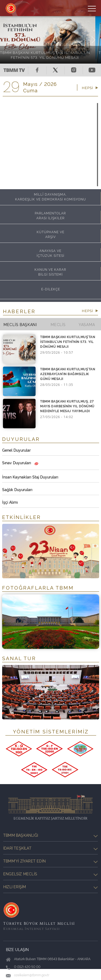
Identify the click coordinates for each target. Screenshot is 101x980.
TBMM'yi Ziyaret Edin (50, 861)
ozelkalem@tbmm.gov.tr (32, 975)
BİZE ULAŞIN (17, 949)
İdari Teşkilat (50, 848)
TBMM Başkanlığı (50, 835)
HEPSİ (90, 87)
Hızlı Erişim (50, 887)
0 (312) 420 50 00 (27, 966)
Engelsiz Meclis (50, 874)
